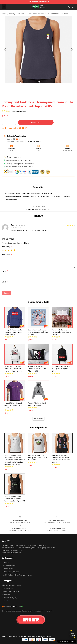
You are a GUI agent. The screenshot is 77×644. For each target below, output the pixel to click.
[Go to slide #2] (44, 88)
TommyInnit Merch (16, 14)
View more (39, 419)
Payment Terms (8, 588)
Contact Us (6, 595)
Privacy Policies (8, 569)
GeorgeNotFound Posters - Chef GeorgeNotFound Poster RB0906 (38, 332)
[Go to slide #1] (33, 88)
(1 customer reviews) (19, 111)
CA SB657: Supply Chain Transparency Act (17, 575)
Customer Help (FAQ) (10, 598)
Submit (6, 293)
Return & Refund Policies (11, 591)
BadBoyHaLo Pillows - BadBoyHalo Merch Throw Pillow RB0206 (37, 369)
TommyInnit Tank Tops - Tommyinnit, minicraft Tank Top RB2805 (37, 458)
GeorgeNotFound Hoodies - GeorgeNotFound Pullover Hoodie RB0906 (14, 332)
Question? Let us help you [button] (67, 641)
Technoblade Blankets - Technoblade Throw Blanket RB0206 (61, 332)
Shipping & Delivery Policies (12, 585)
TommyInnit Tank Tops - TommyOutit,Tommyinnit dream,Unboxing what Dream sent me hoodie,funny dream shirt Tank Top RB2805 (15, 460)
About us (6, 562)
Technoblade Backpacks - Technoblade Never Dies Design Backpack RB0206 (13, 369)
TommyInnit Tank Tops (59, 14)
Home (4, 14)
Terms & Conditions (9, 566)
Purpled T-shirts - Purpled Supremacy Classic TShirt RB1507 (13, 405)
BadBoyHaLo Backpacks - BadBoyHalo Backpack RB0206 (61, 369)
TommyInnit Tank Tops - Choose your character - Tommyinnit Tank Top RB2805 (15, 499)
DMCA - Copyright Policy (11, 572)
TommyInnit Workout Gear (37, 14)
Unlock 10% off (73, 634)
